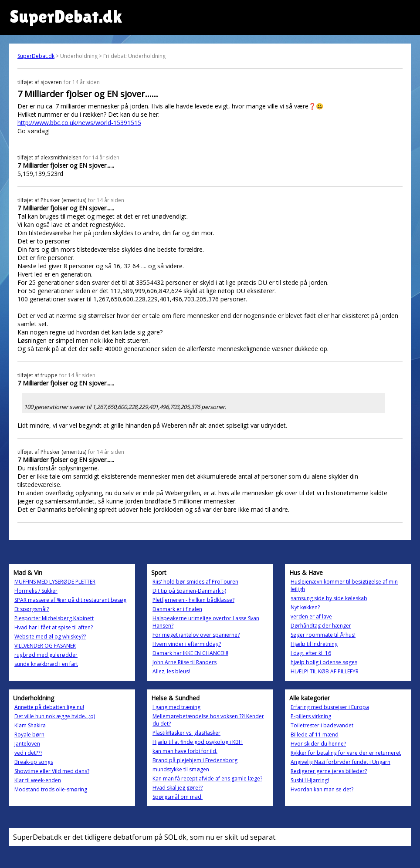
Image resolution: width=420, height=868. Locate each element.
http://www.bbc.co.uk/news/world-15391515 (79, 123)
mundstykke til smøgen (181, 769)
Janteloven (27, 744)
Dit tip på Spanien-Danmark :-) (189, 591)
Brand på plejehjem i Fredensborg (195, 760)
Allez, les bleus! (171, 671)
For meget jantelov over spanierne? (196, 635)
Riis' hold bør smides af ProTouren (195, 582)
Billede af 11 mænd (315, 735)
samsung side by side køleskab (329, 598)
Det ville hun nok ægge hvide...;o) (55, 716)
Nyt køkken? (305, 607)
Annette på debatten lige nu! (49, 707)
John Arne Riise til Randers (185, 662)
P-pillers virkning (311, 716)
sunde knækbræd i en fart (46, 664)
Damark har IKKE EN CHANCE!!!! (190, 653)
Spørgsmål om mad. (178, 797)
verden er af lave (311, 616)
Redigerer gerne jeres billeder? (329, 771)
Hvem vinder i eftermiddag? (187, 644)
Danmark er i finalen (177, 609)
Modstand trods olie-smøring (51, 789)
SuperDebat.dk (36, 56)
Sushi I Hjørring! (310, 780)
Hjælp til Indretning (314, 644)
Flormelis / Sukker (36, 591)
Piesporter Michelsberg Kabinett (54, 618)
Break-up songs (34, 762)
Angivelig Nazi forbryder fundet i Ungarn (340, 762)
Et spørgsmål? (32, 609)
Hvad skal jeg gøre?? (178, 788)
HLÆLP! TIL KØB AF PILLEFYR (325, 671)
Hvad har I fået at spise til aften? (54, 627)
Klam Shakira (30, 725)
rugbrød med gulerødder (46, 655)
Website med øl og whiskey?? (50, 637)
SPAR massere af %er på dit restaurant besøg (70, 600)
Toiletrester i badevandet (322, 725)
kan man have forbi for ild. (185, 751)
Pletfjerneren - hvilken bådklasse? (193, 600)
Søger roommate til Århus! (323, 635)
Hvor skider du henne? (318, 744)
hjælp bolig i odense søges (324, 662)
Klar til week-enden (38, 780)
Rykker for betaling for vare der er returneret (346, 753)
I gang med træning (176, 707)
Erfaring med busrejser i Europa (330, 707)
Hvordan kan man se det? (322, 789)
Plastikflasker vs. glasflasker (186, 733)
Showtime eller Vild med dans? (52, 771)
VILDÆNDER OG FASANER (45, 646)
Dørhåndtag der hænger (321, 626)
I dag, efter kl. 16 (311, 653)
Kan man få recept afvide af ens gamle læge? (207, 778)
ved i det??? (28, 753)
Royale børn (29, 735)
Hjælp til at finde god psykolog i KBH (198, 742)
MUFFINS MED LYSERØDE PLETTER (55, 582)
